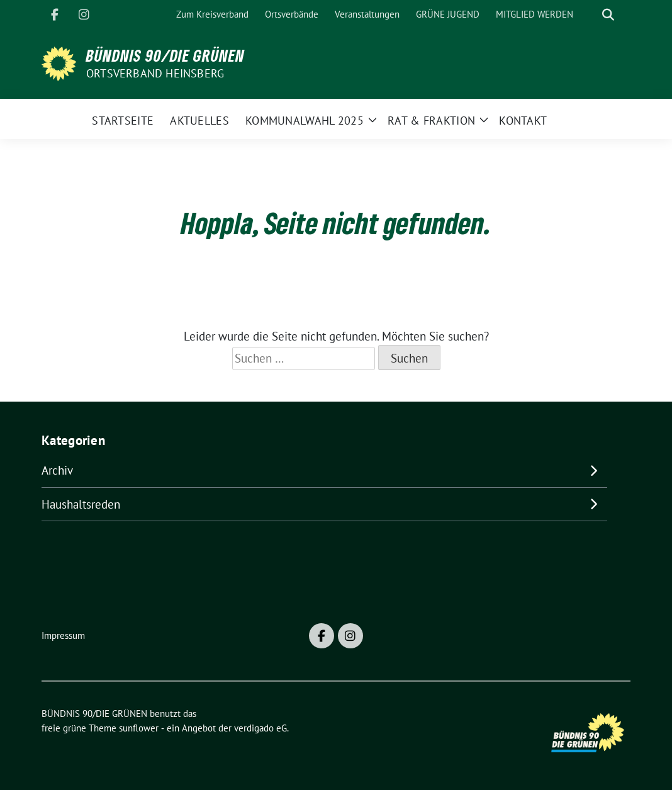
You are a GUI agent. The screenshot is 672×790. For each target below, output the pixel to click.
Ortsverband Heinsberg (155, 73)
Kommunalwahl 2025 (305, 121)
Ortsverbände (292, 14)
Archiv (57, 470)
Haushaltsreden (81, 504)
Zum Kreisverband (212, 14)
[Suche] (590, 15)
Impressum (63, 635)
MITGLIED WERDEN (535, 14)
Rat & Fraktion (431, 121)
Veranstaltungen (367, 14)
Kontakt (523, 121)
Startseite (123, 121)
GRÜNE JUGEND (448, 14)
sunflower (139, 728)
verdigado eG (260, 728)
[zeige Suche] (608, 15)
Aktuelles (199, 121)
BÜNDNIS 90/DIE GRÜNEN (165, 55)
